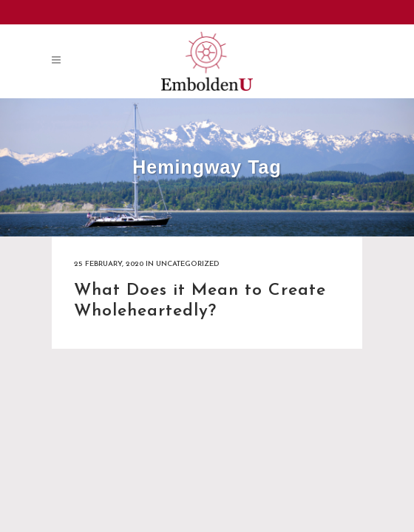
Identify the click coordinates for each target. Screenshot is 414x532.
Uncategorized (187, 264)
